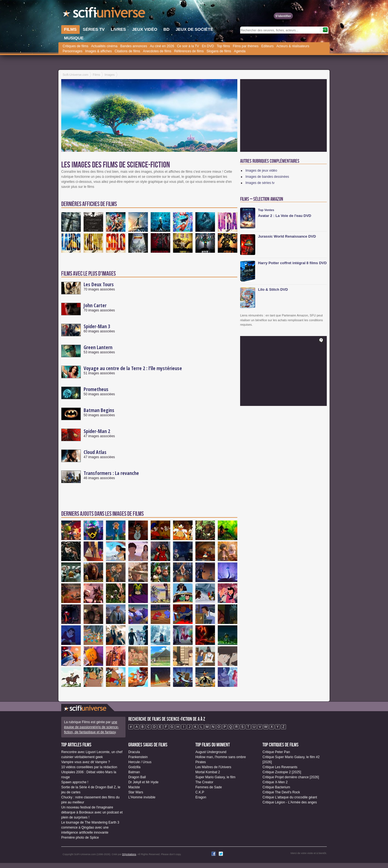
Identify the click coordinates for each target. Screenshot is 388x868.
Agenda (240, 51)
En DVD (208, 46)
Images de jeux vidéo (261, 171)
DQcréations (129, 854)
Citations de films (127, 51)
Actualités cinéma (104, 46)
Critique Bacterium (276, 787)
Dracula (134, 752)
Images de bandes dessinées (267, 177)
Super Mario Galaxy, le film (215, 777)
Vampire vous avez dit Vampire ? (86, 762)
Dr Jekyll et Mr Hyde (143, 782)
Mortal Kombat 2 (208, 772)
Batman (134, 772)
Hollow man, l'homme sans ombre (221, 757)
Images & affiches (99, 51)
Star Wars (136, 792)
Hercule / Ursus (140, 762)
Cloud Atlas (95, 452)
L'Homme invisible (142, 797)
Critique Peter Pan (276, 752)
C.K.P (200, 792)
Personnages (73, 51)
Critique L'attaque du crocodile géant (290, 797)
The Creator (204, 782)
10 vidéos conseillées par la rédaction (89, 767)
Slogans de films (219, 51)
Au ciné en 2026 (162, 46)
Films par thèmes (246, 46)
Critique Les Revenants (280, 767)
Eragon (201, 797)
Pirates (201, 762)
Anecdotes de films (157, 51)
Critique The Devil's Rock (281, 792)
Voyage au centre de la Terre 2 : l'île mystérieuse (133, 368)
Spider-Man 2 (97, 431)
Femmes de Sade (209, 787)
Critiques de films (75, 46)
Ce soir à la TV (188, 46)
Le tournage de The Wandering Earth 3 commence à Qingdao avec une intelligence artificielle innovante (90, 827)
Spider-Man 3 (97, 326)
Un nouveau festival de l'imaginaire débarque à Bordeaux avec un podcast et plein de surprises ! (92, 812)
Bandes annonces (134, 46)
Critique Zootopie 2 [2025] (282, 772)
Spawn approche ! (75, 782)
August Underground (211, 752)
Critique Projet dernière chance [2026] (291, 777)
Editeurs (268, 46)
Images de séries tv (260, 183)
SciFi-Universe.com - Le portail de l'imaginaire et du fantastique (105, 14)
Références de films (189, 51)
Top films (223, 46)
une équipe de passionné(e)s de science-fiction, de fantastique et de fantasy (91, 727)
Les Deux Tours (99, 284)
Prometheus (96, 389)
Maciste (134, 787)
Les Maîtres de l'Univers (213, 767)
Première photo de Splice (80, 838)
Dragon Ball (137, 777)
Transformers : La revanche (111, 473)
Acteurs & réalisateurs (293, 46)
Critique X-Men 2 (275, 782)
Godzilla (134, 767)
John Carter (95, 305)
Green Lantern (98, 347)
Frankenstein (138, 757)
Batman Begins (99, 410)
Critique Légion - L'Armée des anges (290, 802)
